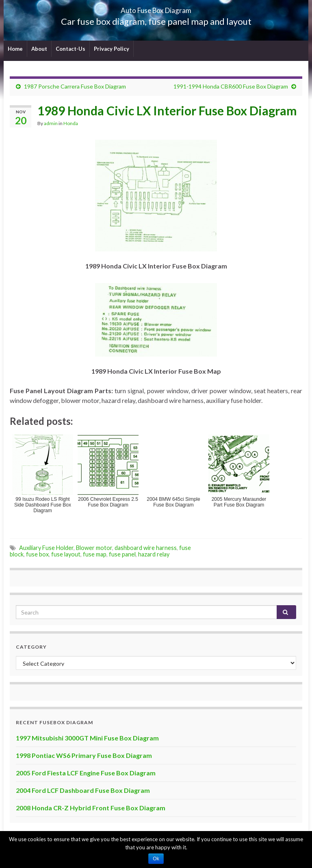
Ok (156, 859)
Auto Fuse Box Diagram (156, 8)
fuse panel (122, 554)
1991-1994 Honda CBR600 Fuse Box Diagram (231, 86)
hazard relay (154, 554)
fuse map (95, 554)
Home (15, 49)
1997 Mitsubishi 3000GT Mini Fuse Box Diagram (87, 738)
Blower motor (94, 548)
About (39, 49)
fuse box (37, 554)
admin (51, 123)
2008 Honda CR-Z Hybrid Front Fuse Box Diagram (91, 808)
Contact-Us (70, 49)
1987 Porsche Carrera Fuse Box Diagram (75, 86)
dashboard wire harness (146, 548)
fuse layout (66, 554)
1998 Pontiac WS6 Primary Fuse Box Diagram (84, 755)
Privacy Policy (112, 49)
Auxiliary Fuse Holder (46, 548)
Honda (71, 123)
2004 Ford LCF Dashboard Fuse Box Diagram (83, 790)
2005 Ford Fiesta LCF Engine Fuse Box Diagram (86, 773)
